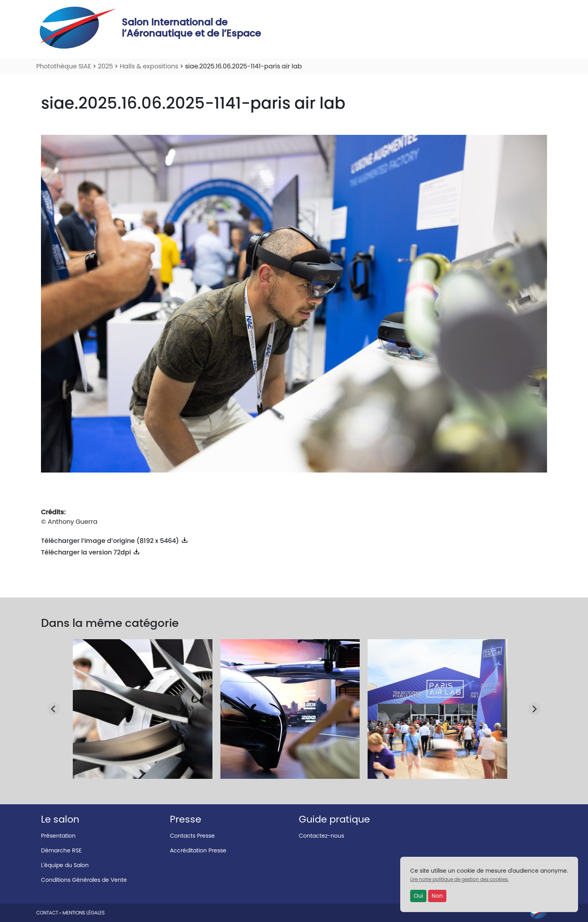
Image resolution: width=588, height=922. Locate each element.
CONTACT (47, 913)
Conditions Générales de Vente (84, 880)
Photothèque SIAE (64, 66)
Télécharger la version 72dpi (91, 552)
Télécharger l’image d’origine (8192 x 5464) (115, 541)
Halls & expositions (149, 66)
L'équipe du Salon (65, 865)
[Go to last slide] (54, 709)
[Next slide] (534, 709)
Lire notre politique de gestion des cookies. (459, 879)
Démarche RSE (61, 850)
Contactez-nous (321, 836)
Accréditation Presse (198, 850)
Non (437, 896)
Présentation (58, 836)
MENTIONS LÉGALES (84, 913)
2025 (105, 66)
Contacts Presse (192, 836)
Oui (418, 896)
